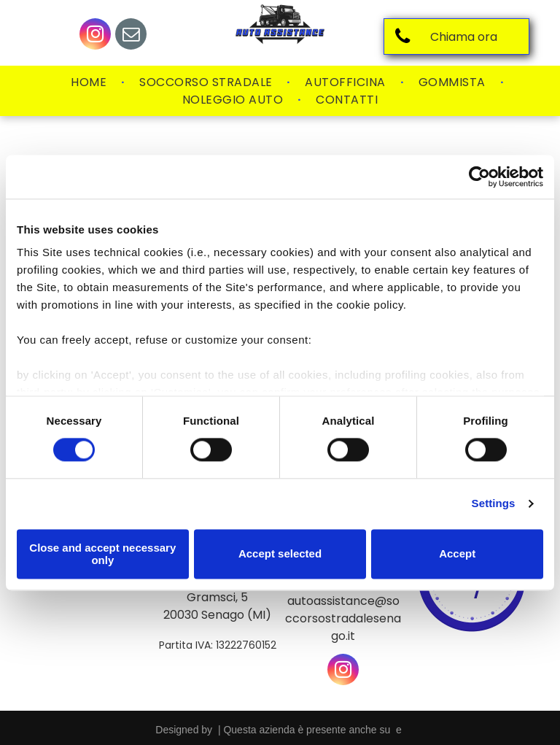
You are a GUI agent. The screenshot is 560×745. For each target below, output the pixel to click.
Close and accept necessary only (102, 554)
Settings (494, 504)
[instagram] (95, 36)
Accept (457, 554)
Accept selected (280, 554)
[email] (131, 36)
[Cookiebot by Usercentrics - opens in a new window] (479, 177)
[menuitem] (90, 82)
